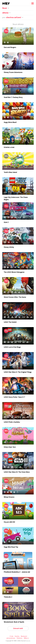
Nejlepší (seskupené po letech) (14, 20)
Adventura (8, 40)
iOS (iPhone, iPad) (10, 72)
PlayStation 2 (9, 89)
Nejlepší (7, 18)
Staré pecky (8, 33)
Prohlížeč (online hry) (11, 67)
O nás (3, 277)
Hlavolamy (8, 43)
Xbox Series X (9, 91)
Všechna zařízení (10, 62)
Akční (6, 42)
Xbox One (8, 92)
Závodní (7, 53)
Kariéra (7, 277)
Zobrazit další (5, 274)
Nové (6, 15)
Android (7, 70)
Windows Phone (10, 73)
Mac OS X (8, 79)
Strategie (7, 50)
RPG (6, 45)
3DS (6, 97)
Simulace (7, 48)
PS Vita (7, 99)
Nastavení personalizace (16, 277)
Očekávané (8, 16)
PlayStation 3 (9, 87)
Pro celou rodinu (10, 31)
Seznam (3, 2)
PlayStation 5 (9, 84)
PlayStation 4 (9, 85)
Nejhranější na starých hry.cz (14, 36)
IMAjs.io (32, 277)
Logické (7, 47)
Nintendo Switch (10, 101)
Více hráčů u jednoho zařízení (14, 35)
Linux (6, 80)
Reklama (27, 277)
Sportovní (8, 52)
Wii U (6, 96)
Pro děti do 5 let (10, 30)
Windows (8, 77)
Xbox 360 (8, 94)
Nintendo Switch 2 (10, 63)
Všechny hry (8, 26)
